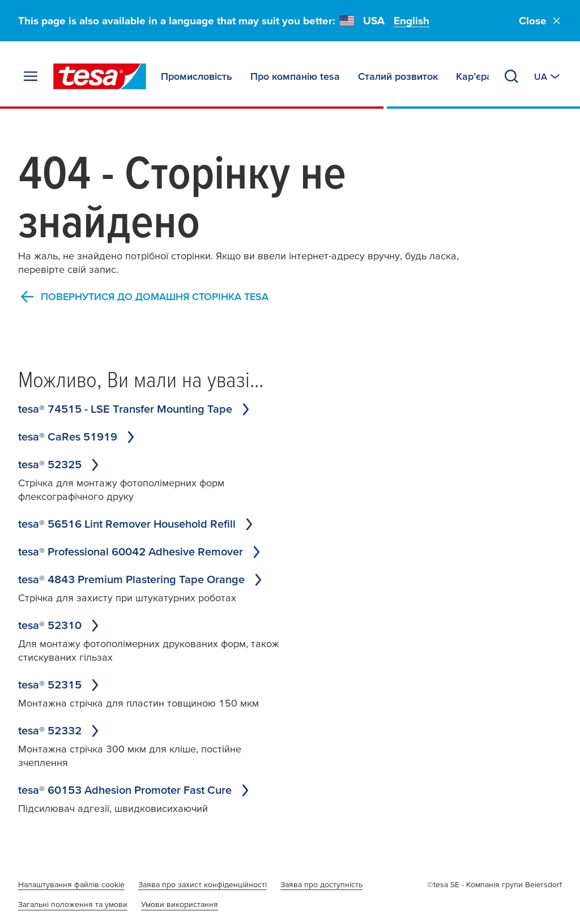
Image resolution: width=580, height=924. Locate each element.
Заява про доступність (321, 884)
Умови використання (180, 904)
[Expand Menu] (31, 76)
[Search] (511, 76)
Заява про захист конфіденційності (202, 884)
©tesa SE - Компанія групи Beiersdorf (494, 884)
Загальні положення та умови (73, 904)
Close (540, 21)
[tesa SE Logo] (100, 76)
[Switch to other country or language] (548, 76)
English (411, 21)
